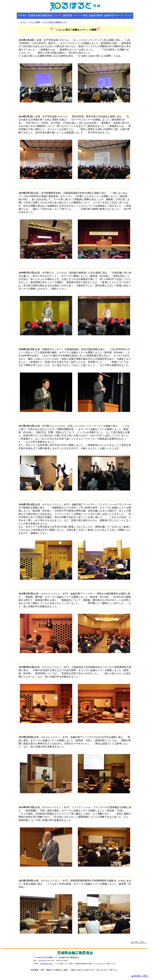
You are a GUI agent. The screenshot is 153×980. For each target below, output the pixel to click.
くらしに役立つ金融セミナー (55, 22)
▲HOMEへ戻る (139, 976)
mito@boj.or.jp (46, 963)
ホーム (23, 22)
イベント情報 (34, 22)
